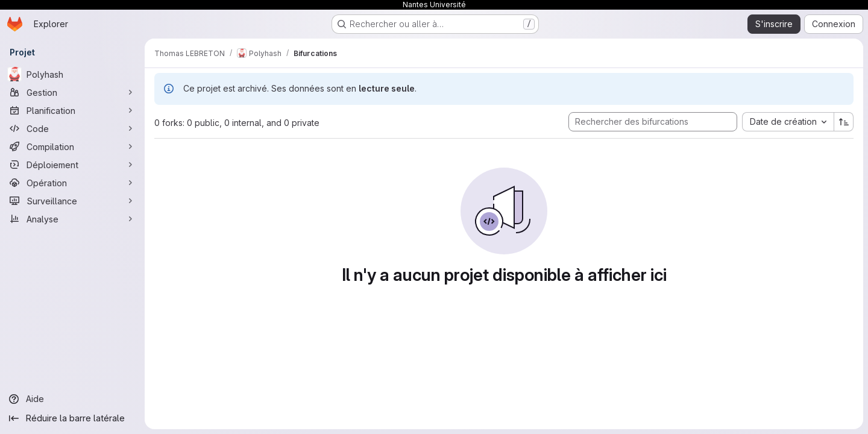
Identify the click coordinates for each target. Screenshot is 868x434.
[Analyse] (72, 219)
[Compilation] (72, 146)
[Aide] (72, 399)
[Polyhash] (72, 74)
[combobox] (788, 122)
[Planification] (72, 110)
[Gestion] (72, 92)
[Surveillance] (72, 201)
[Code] (72, 128)
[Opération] (72, 183)
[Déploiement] (72, 165)
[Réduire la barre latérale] (72, 418)
